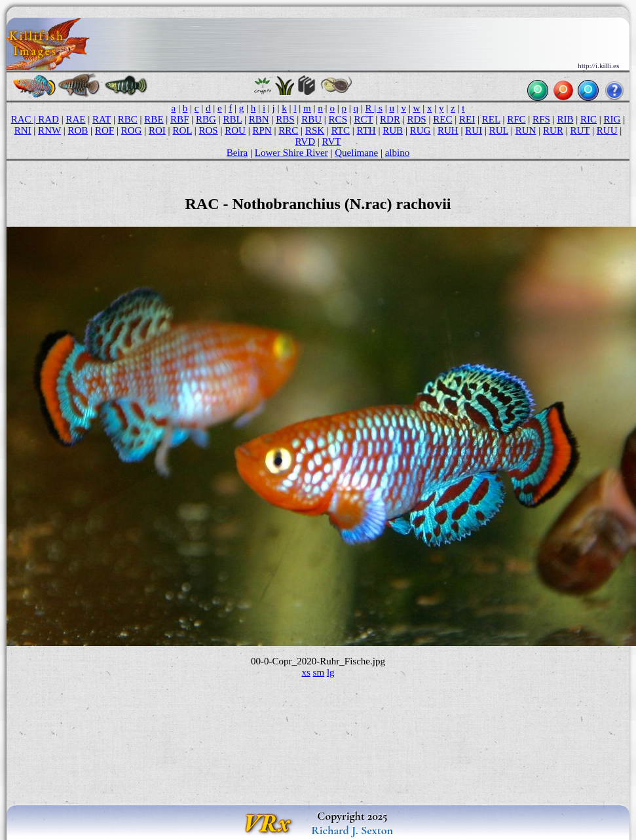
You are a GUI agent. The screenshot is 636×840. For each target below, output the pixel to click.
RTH (366, 130)
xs (306, 672)
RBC (128, 119)
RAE (75, 119)
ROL (182, 130)
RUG (421, 130)
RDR (390, 119)
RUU (607, 130)
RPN (262, 130)
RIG (612, 119)
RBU (311, 119)
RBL (233, 119)
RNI (23, 130)
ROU (235, 130)
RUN (526, 130)
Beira (237, 153)
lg (331, 672)
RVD (306, 142)
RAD (48, 119)
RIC (589, 119)
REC (442, 119)
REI (467, 119)
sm (319, 672)
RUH (448, 130)
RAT (102, 119)
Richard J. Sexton (352, 830)
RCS (338, 119)
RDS (416, 119)
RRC (288, 130)
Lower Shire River (291, 153)
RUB (393, 130)
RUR (553, 130)
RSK (315, 130)
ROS (208, 130)
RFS (541, 119)
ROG (132, 130)
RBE (154, 119)
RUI (474, 130)
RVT (332, 142)
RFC (516, 119)
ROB (78, 130)
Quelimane (356, 153)
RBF (179, 119)
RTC (341, 130)
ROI (157, 130)
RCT (364, 119)
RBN (259, 119)
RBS (285, 119)
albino (398, 153)
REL (491, 119)
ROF (104, 130)
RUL (499, 130)
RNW (49, 130)
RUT (580, 130)
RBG (206, 119)
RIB (565, 119)
